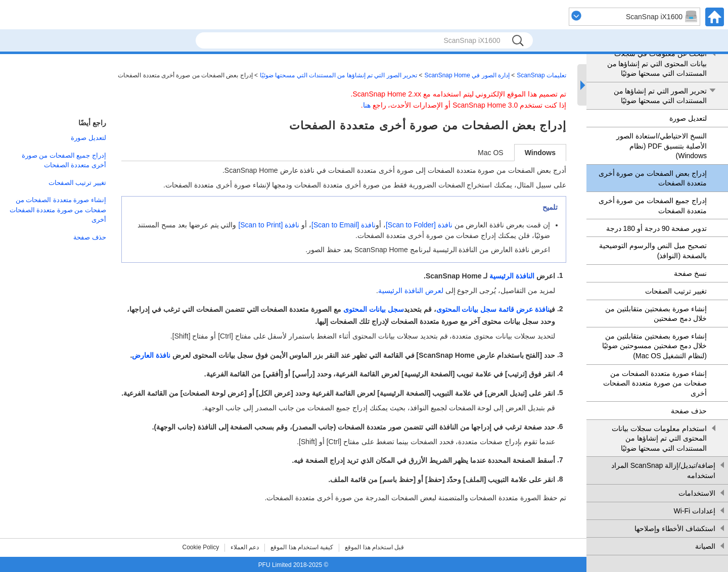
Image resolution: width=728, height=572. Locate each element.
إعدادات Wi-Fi (694, 511)
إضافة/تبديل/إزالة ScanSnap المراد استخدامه (663, 470)
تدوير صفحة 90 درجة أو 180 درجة (656, 228)
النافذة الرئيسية (512, 276)
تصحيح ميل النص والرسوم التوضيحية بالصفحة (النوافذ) (653, 251)
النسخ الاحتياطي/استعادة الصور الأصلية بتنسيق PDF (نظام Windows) (662, 146)
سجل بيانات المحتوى (374, 310)
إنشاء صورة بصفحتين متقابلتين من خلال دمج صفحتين (656, 314)
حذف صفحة (689, 411)
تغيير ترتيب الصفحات (676, 291)
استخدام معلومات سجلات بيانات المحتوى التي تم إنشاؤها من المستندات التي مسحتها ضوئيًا (659, 438)
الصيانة (705, 546)
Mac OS (491, 153)
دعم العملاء (245, 547)
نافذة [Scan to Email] (344, 225)
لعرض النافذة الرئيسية (411, 291)
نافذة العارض (151, 355)
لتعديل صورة (688, 118)
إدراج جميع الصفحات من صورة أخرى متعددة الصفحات (653, 206)
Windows (540, 153)
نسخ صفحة (690, 273)
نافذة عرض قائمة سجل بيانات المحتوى (493, 310)
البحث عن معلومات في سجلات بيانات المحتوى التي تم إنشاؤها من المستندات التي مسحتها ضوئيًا (657, 63)
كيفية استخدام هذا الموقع (302, 547)
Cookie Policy (201, 547)
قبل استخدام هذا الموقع (374, 547)
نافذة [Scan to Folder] (419, 225)
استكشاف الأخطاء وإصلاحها (675, 529)
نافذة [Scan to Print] (269, 225)
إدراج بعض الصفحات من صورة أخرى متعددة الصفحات (653, 178)
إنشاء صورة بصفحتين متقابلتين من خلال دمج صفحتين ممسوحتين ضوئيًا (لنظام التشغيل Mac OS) (654, 346)
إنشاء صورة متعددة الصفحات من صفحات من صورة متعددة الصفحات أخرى (655, 383)
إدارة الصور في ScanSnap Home (467, 75)
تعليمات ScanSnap (541, 75)
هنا (367, 105)
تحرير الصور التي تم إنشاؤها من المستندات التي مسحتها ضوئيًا (660, 96)
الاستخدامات (697, 493)
